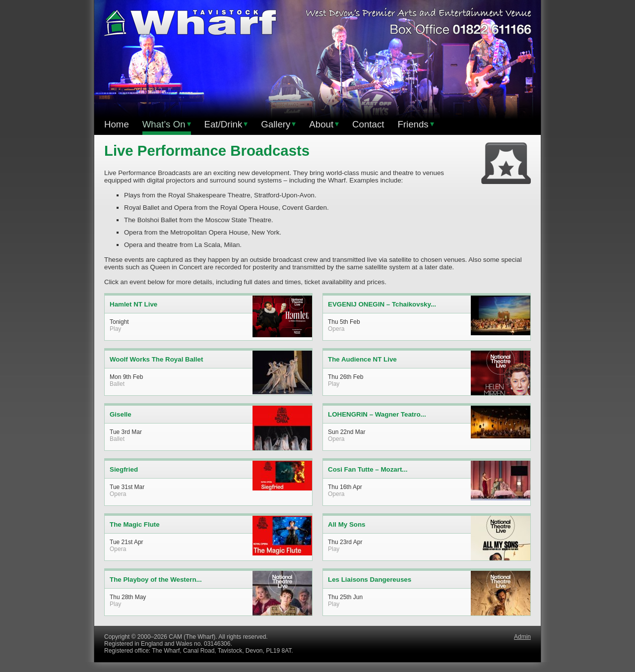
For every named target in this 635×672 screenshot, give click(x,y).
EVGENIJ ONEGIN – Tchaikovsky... (382, 304)
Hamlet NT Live (133, 304)
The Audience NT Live (362, 359)
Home (117, 124)
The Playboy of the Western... (156, 580)
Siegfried (124, 469)
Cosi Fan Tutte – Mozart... (368, 469)
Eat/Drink (226, 124)
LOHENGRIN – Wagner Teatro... (377, 414)
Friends (415, 124)
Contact (368, 124)
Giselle (121, 414)
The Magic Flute (135, 524)
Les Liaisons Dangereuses (370, 580)
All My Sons (347, 524)
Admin (522, 637)
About (324, 124)
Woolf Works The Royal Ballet (156, 359)
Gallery (278, 124)
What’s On (167, 124)
